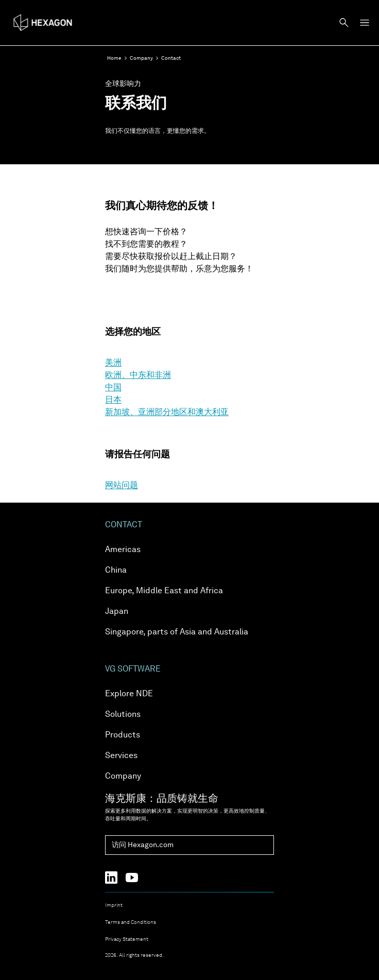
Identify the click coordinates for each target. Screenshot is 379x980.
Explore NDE (129, 694)
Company (141, 58)
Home (114, 58)
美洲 (113, 363)
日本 (113, 400)
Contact (171, 58)
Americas (123, 550)
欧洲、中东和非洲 (138, 375)
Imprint (114, 905)
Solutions (123, 715)
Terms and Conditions (131, 922)
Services (121, 756)
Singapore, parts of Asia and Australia (177, 632)
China (116, 571)
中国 (113, 388)
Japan (117, 612)
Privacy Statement (127, 939)
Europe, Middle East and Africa (164, 591)
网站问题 (122, 486)
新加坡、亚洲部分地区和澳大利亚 (167, 412)
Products (123, 735)
